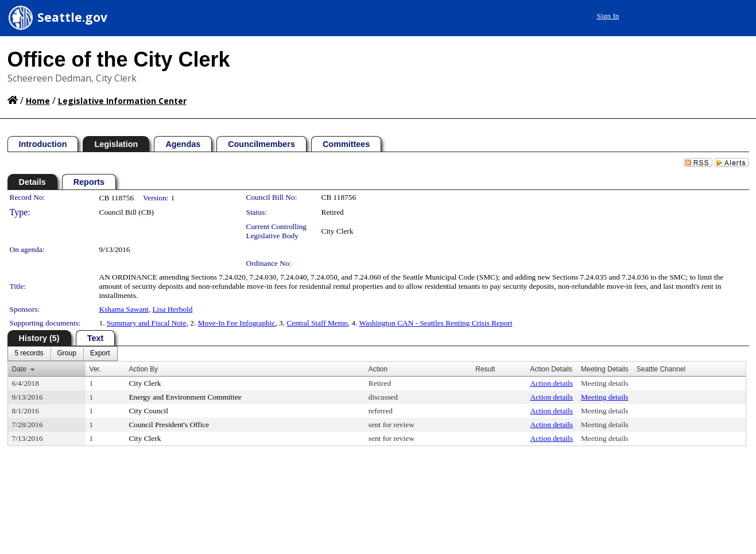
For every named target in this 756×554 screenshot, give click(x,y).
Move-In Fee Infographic (237, 323)
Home (38, 101)
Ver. (96, 369)
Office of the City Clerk (119, 59)
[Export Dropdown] (100, 354)
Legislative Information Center (122, 101)
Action (378, 369)
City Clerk (338, 231)
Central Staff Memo (317, 323)
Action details (552, 383)
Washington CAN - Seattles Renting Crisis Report (436, 323)
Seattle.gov (72, 17)
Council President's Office (169, 425)
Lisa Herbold (172, 309)
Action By (143, 369)
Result (485, 369)
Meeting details (605, 383)
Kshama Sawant (124, 309)
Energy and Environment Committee (185, 397)
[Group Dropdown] (67, 354)
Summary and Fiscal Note (147, 323)
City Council (148, 411)
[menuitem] (29, 354)
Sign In (608, 16)
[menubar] (63, 354)
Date (19, 369)
